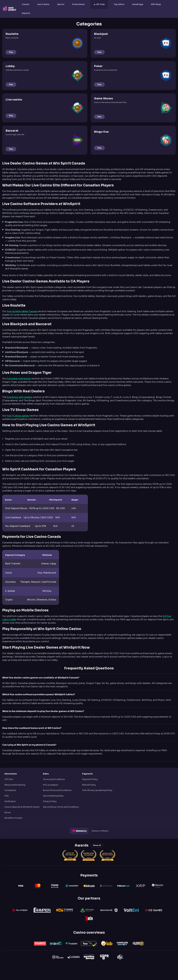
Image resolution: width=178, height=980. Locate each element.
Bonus (8, 812)
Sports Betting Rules (53, 796)
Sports (61, 4)
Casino (26, 4)
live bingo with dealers (20, 397)
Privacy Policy (50, 801)
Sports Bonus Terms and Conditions (61, 807)
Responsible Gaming (15, 785)
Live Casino (43, 4)
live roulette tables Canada (22, 311)
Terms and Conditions (54, 779)
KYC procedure (50, 785)
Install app (138, 4)
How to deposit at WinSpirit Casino (22, 807)
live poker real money (19, 379)
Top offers (119, 4)
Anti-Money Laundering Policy (97, 790)
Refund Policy (89, 785)
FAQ (7, 796)
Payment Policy (90, 779)
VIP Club (100, 4)
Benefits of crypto (13, 818)
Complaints (10, 790)
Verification (10, 801)
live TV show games (18, 416)
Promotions (78, 4)
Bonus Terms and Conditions (57, 790)
